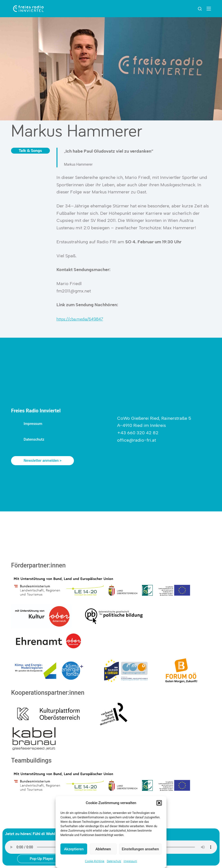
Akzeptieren (74, 849)
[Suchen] (200, 9)
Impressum (130, 861)
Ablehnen (103, 849)
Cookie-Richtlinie (95, 861)
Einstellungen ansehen (140, 849)
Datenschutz (114, 861)
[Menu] (209, 9)
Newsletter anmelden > (42, 461)
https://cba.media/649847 (80, 319)
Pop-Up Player (41, 859)
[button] (159, 803)
